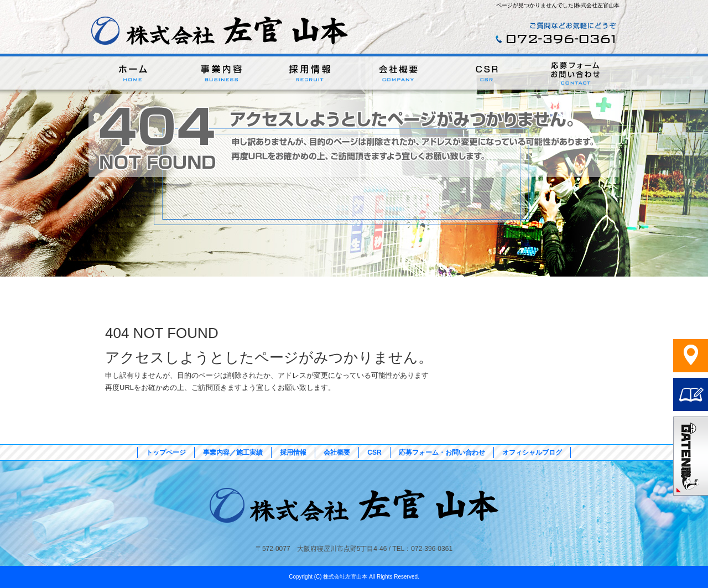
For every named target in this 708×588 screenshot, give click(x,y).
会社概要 (398, 74)
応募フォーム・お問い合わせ (575, 74)
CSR (487, 74)
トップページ (133, 74)
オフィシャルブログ (532, 452)
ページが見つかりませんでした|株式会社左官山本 (558, 5)
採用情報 (310, 74)
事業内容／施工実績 (221, 74)
